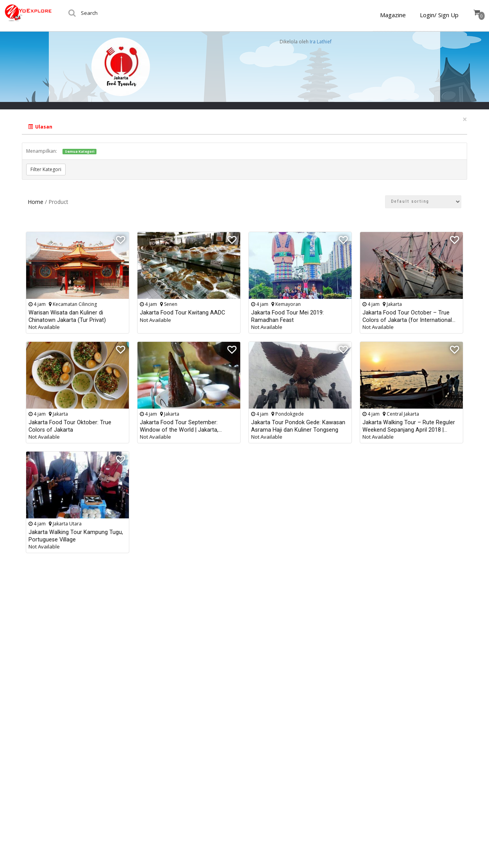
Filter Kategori (46, 169)
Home (36, 202)
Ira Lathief (321, 42)
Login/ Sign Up (439, 15)
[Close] (465, 119)
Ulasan (40, 127)
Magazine (393, 15)
